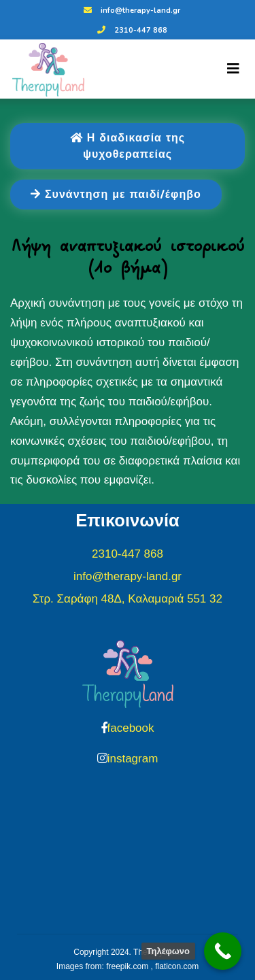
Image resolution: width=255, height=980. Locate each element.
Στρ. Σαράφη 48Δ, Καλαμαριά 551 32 (128, 599)
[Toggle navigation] (233, 69)
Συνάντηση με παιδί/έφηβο (116, 195)
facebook (131, 728)
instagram (133, 759)
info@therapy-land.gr (130, 11)
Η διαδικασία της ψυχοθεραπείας (128, 146)
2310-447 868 (131, 30)
